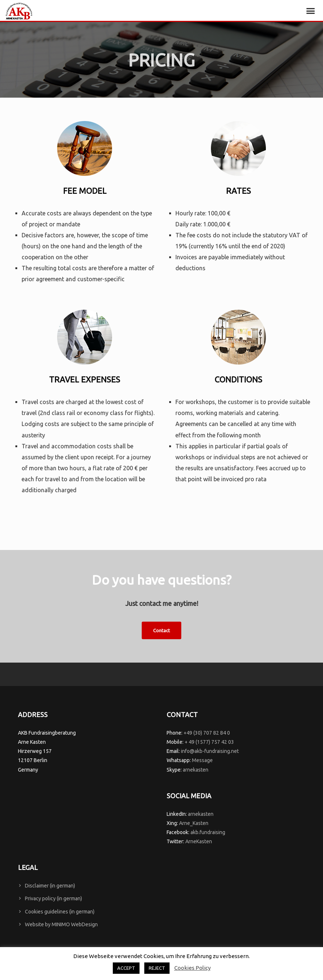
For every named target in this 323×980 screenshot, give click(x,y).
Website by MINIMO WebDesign (61, 924)
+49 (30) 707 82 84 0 (207, 733)
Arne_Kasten (194, 823)
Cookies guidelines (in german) (60, 912)
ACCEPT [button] (126, 968)
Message (202, 760)
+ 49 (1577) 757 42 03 (209, 742)
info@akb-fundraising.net (210, 751)
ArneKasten (199, 841)
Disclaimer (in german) (50, 886)
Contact (161, 630)
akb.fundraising (208, 832)
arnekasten (196, 770)
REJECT (157, 968)
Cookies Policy (192, 968)
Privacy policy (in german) (53, 898)
